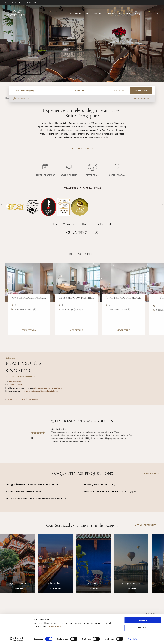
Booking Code (23, 98)
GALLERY (125, 14)
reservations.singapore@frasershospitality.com (41, 391)
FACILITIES (92, 14)
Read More (77, 149)
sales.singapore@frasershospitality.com (49, 388)
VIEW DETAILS (29, 342)
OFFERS (110, 14)
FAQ (138, 14)
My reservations (30, 3)
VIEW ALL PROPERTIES (145, 525)
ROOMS (74, 14)
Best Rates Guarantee (142, 98)
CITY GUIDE (152, 14)
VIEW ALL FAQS (151, 473)
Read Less (88, 149)
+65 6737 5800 (15, 382)
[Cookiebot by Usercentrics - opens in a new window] (17, 639)
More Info (132, 639)
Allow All (143, 620)
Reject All (143, 628)
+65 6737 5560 (16, 385)
